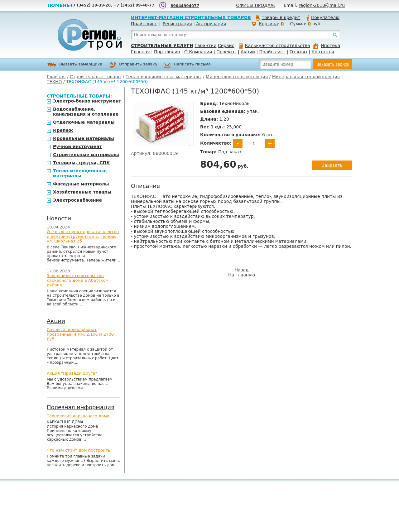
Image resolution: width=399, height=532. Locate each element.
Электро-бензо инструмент (87, 101)
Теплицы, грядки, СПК (82, 163)
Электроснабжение (77, 200)
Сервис (226, 46)
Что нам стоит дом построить (79, 450)
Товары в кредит (278, 17)
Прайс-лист (144, 24)
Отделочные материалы (84, 122)
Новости (59, 218)
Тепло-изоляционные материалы (163, 77)
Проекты (226, 52)
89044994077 (185, 6)
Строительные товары (96, 77)
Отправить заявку (133, 65)
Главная (140, 52)
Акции (248, 52)
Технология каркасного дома (78, 416)
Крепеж (63, 130)
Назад (242, 270)
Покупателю (323, 17)
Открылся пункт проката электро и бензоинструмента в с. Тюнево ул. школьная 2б (83, 236)
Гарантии (205, 46)
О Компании (198, 52)
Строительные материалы (86, 155)
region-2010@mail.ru (322, 5)
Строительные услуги (162, 46)
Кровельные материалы (84, 138)
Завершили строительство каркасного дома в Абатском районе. (78, 280)
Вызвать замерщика (75, 65)
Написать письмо (187, 65)
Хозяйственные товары (82, 192)
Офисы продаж (256, 5)
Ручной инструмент (77, 146)
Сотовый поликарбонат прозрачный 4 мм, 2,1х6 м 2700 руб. (80, 334)
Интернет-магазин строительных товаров (191, 17)
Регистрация (177, 24)
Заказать (332, 165)
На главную (242, 275)
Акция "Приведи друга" (72, 373)
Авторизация (211, 24)
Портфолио (167, 52)
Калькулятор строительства (274, 46)
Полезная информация (81, 407)
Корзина (268, 24)
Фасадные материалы (81, 184)
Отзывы (298, 52)
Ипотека (326, 46)
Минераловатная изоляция (237, 77)
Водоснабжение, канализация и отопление (86, 112)
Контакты (323, 52)
